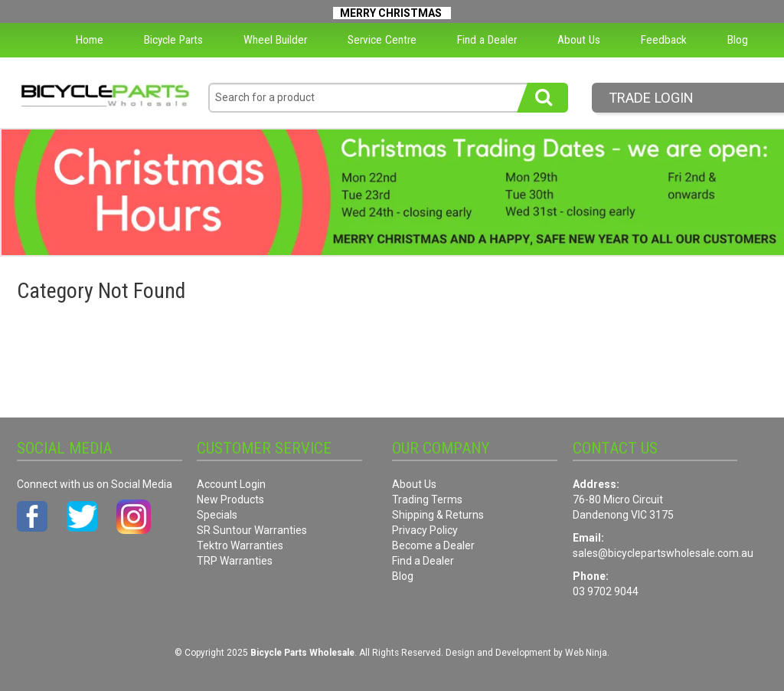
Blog (738, 40)
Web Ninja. (587, 653)
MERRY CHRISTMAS (391, 13)
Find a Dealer (487, 40)
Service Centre (382, 40)
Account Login (231, 484)
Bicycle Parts (173, 40)
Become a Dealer (433, 545)
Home (90, 40)
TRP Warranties (235, 561)
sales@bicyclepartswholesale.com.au (663, 553)
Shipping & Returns (438, 515)
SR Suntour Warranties (252, 530)
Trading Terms (427, 499)
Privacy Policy (425, 530)
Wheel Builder (275, 40)
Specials (217, 515)
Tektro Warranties (240, 545)
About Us (579, 40)
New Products (230, 499)
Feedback (664, 40)
